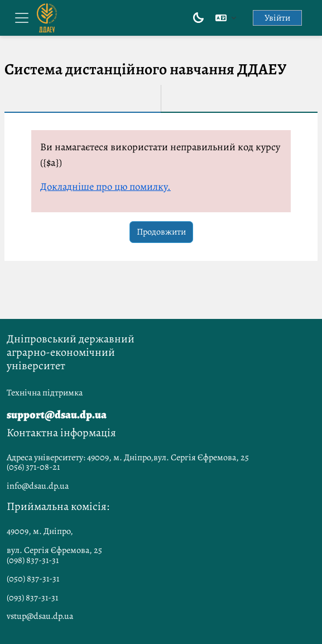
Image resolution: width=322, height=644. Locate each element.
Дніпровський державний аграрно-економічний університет (71, 352)
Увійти (277, 18)
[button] (226, 18)
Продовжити (161, 232)
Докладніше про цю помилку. (105, 186)
